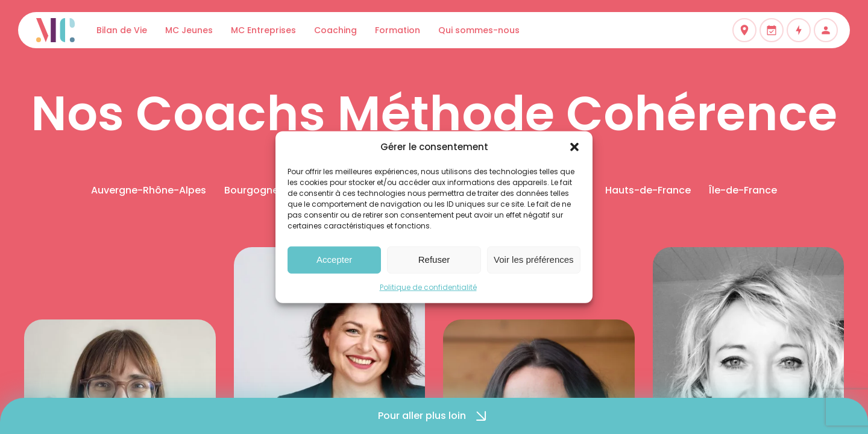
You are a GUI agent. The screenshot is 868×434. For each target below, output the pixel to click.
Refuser (434, 259)
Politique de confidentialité (428, 287)
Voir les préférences (534, 259)
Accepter (334, 259)
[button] (574, 147)
